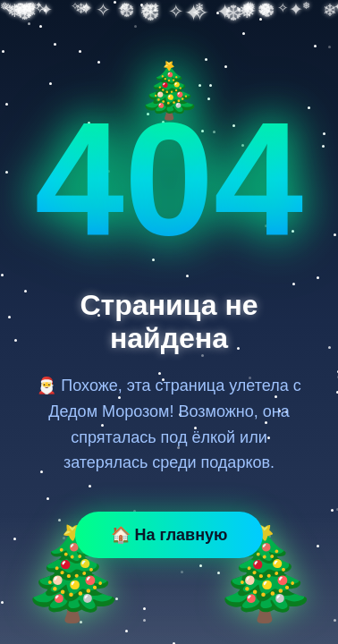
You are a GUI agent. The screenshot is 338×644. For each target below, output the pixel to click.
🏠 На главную (169, 535)
